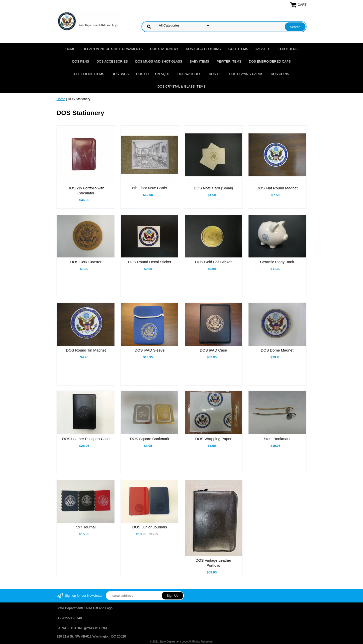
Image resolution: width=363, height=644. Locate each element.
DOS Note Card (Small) (213, 188)
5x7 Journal (86, 527)
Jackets (263, 49)
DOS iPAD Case (213, 350)
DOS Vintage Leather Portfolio (213, 563)
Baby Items (199, 61)
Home (70, 49)
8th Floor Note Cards (150, 188)
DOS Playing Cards (246, 74)
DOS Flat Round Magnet (277, 188)
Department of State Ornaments (113, 49)
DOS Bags (120, 74)
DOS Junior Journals (149, 527)
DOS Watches (189, 74)
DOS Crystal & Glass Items (182, 86)
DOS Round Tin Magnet (86, 350)
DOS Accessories (112, 61)
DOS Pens (81, 61)
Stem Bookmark (277, 439)
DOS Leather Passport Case (86, 439)
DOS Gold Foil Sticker (213, 262)
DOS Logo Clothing (203, 49)
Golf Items (238, 49)
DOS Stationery (164, 49)
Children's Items (89, 74)
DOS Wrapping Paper (213, 439)
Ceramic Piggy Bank (277, 262)
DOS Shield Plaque (153, 74)
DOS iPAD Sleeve (150, 350)
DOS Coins (280, 74)
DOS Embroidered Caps (270, 61)
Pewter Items (229, 61)
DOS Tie (215, 74)
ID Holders (288, 49)
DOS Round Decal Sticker (150, 262)
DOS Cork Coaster (86, 262)
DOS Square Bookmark (150, 439)
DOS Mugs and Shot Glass (159, 61)
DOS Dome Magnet (277, 350)
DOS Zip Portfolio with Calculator (86, 191)
